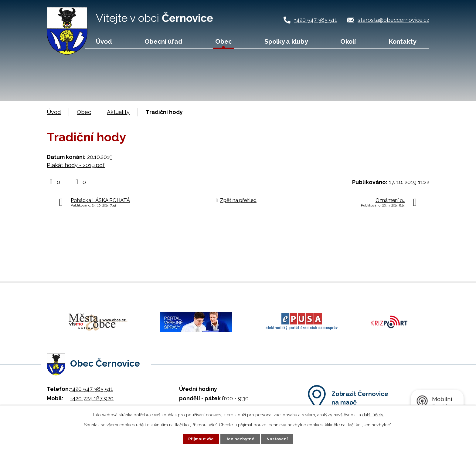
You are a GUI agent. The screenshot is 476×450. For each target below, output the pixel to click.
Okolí (348, 41)
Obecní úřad (163, 41)
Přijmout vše (200, 439)
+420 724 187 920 (92, 395)
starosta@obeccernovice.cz (393, 20)
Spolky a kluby (286, 41)
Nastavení (279, 439)
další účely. (373, 415)
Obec (224, 41)
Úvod (104, 41)
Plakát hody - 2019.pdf (76, 165)
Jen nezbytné (240, 439)
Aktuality (118, 112)
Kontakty (402, 41)
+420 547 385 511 (316, 20)
